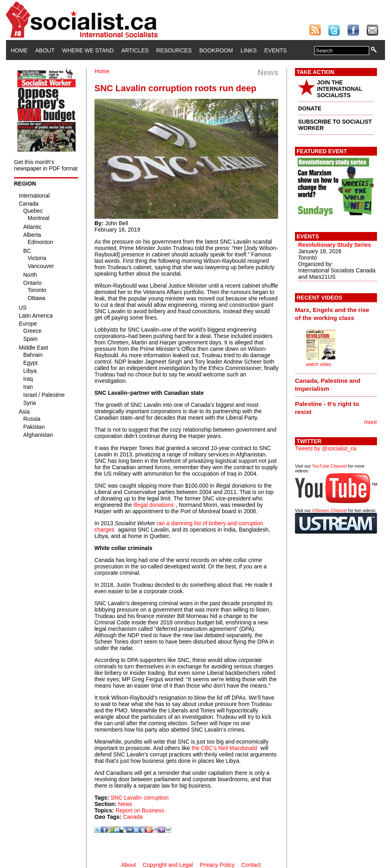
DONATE (310, 108)
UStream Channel (330, 510)
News (125, 804)
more (371, 422)
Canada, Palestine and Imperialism (328, 385)
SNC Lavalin (126, 798)
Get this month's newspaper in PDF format (46, 165)
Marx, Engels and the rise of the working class (332, 314)
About (45, 50)
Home (19, 50)
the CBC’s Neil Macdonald (224, 748)
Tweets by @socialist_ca (326, 448)
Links (249, 50)
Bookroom (216, 50)
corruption (156, 798)
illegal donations (153, 505)
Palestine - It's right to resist (327, 408)
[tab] (336, 314)
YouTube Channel (329, 466)
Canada (133, 817)
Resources (174, 50)
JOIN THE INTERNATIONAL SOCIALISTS (340, 89)
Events (275, 50)
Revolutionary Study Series (335, 245)
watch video (318, 364)
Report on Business (140, 810)
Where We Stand (88, 50)
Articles (135, 50)
